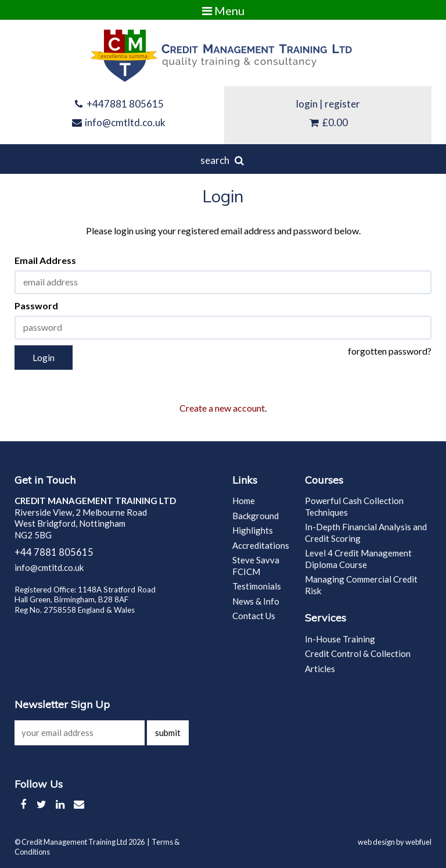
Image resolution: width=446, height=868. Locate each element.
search (223, 160)
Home (244, 501)
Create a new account (222, 408)
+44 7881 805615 (54, 552)
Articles (320, 669)
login (307, 104)
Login (44, 357)
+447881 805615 (118, 104)
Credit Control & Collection (358, 653)
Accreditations (261, 545)
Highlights (253, 530)
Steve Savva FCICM (256, 566)
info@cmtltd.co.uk (118, 122)
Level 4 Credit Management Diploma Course (358, 559)
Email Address (45, 260)
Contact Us (254, 616)
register (342, 104)
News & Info (256, 601)
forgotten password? (390, 351)
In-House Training (340, 639)
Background (256, 516)
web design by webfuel (395, 842)
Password (36, 306)
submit (168, 733)
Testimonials (257, 586)
